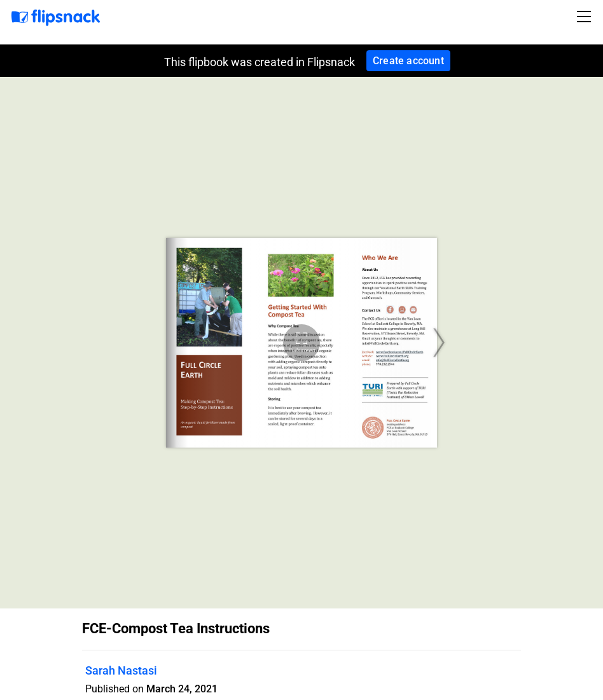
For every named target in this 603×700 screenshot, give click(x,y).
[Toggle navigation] (586, 17)
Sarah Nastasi (121, 670)
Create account (408, 61)
